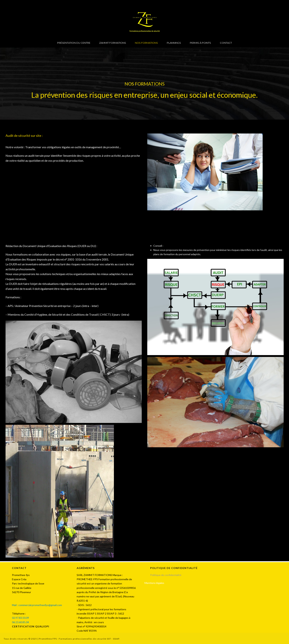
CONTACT (226, 43)
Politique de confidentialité (166, 575)
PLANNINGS (174, 43)
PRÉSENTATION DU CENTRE (74, 43)
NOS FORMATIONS (146, 43)
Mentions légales (154, 583)
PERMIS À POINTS (200, 43)
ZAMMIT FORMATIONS (113, 43)
